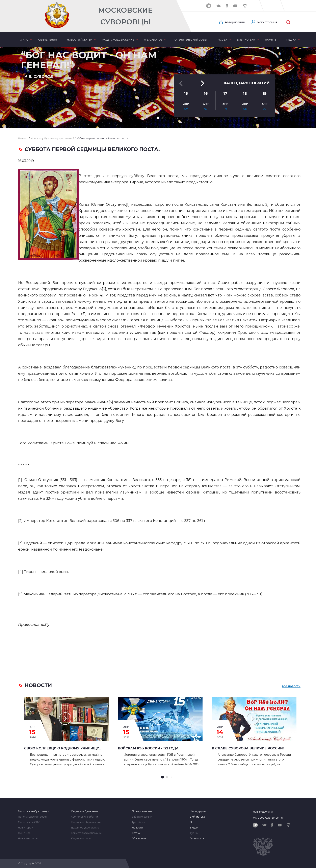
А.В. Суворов (153, 40)
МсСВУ (222, 40)
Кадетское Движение (84, 811)
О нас (24, 40)
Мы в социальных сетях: (268, 818)
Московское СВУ (29, 822)
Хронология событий (84, 817)
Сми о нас (24, 833)
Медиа (291, 40)
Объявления (48, 40)
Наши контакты (28, 839)
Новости (137, 828)
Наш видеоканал (264, 812)
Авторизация (235, 22)
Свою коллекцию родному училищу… (63, 748)
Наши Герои (25, 828)
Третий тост (139, 822)
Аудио (194, 833)
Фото (193, 822)
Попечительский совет (190, 40)
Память (271, 40)
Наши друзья (198, 811)
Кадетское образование (86, 822)
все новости (291, 686)
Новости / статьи (80, 40)
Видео (194, 828)
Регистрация (267, 22)
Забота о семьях (142, 817)
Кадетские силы (81, 839)
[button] (158, 118)
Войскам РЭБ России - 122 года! (149, 748)
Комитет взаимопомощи (86, 833)
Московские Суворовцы (125, 16)
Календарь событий (247, 83)
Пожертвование (142, 811)
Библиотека (246, 40)
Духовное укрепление (85, 828)
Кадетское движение (118, 40)
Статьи (136, 833)
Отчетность (197, 839)
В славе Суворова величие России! (248, 748)
